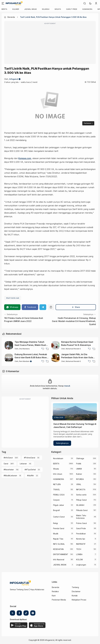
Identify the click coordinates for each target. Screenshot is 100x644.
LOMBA (79, 554)
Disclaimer (76, 591)
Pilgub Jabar (59, 505)
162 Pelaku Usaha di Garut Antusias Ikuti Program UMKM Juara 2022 (24, 320)
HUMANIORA (87, 9)
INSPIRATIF (81, 544)
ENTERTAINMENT (61, 554)
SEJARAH (46, 9)
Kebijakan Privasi (79, 600)
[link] (85, 3)
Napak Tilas (58, 539)
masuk (67, 386)
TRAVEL (57, 490)
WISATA (58, 9)
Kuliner (79, 474)
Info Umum (58, 474)
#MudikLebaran (10, 476)
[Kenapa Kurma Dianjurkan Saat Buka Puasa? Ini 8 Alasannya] (55, 345)
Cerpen (56, 500)
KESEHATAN (58, 549)
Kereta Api (81, 539)
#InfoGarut (8, 458)
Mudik (56, 534)
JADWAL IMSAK (30, 9)
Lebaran (23, 464)
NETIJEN (57, 484)
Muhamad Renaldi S (73, 349)
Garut (6, 464)
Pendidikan (81, 534)
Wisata (56, 469)
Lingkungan (81, 565)
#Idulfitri (30, 476)
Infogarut (14, 79)
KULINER (16, 9)
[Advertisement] (50, 44)
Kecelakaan (58, 458)
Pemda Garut (59, 528)
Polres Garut (81, 523)
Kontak (75, 596)
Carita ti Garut (59, 517)
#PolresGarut (30, 458)
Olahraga (80, 458)
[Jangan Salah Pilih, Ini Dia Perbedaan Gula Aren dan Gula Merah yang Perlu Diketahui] (55, 358)
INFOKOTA (81, 490)
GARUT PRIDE (72, 9)
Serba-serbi (81, 495)
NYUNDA (80, 479)
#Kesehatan (9, 470)
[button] (90, 3)
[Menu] (3, 3)
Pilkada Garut (82, 510)
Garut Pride (81, 528)
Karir (54, 596)
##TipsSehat (30, 470)
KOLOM (79, 560)
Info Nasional (59, 560)
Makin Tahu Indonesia (81, 517)
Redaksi (55, 591)
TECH (79, 549)
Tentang (75, 587)
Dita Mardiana (24, 349)
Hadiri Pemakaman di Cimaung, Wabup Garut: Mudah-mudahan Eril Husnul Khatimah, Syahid (74, 321)
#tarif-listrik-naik (13, 298)
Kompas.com (25, 158)
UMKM (79, 469)
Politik (79, 464)
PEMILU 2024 (59, 495)
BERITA (4, 9)
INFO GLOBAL (59, 544)
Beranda (55, 587)
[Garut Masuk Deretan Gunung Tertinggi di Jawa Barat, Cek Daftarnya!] (75, 412)
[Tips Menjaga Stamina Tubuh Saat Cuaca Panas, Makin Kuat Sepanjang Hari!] (9, 345)
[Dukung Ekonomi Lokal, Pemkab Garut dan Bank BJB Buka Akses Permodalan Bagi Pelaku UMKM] (9, 358)
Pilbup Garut (81, 500)
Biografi (56, 510)
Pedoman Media (59, 600)
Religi (55, 523)
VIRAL (79, 484)
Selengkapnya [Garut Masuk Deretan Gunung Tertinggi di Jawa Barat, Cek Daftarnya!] (62, 443)
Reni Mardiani (24, 361)
